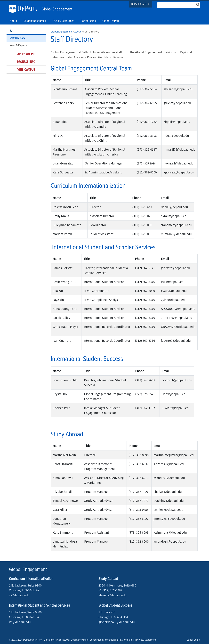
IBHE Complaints (125, 640)
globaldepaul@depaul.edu (117, 622)
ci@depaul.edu (19, 595)
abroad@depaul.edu (113, 595)
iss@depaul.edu (20, 622)
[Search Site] (179, 5)
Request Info (26, 62)
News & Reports (18, 45)
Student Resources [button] (35, 21)
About (14, 31)
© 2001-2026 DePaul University (26, 640)
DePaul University (24, 9)
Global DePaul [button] (111, 21)
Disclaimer (50, 640)
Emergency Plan (79, 640)
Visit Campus (26, 70)
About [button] (13, 21)
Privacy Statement (146, 640)
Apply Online (26, 54)
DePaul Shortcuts (141, 4)
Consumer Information (102, 640)
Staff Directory (17, 38)
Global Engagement (57, 9)
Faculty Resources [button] (63, 21)
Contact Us (63, 640)
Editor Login (193, 640)
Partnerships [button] (88, 21)
